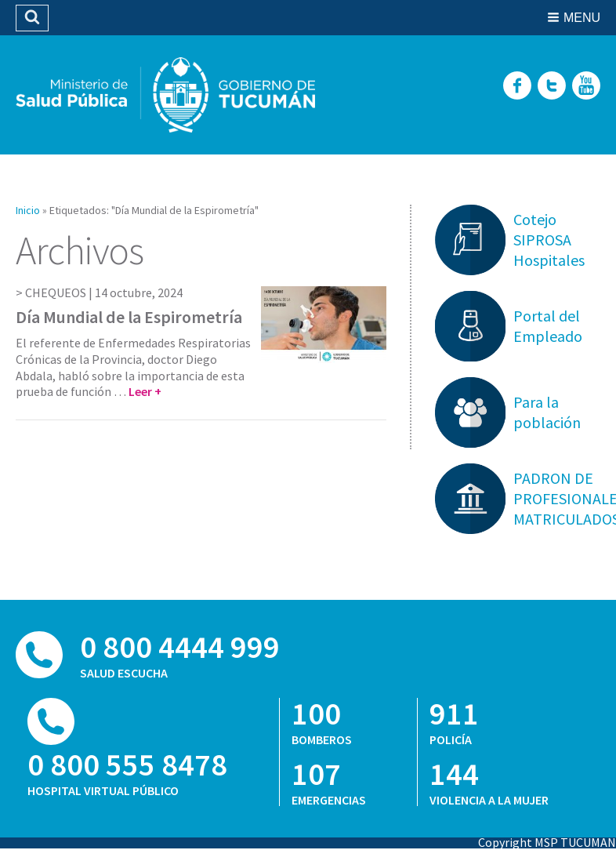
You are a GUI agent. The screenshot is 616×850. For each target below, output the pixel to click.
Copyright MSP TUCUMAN (547, 842)
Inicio (28, 210)
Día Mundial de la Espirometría (129, 317)
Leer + (145, 391)
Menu (582, 18)
